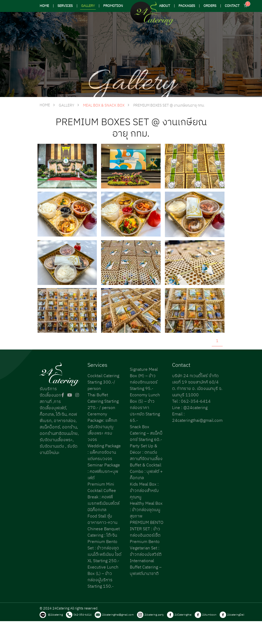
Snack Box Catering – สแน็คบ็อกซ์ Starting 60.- (146, 433)
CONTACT (232, 6)
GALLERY (88, 6)
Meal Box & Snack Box (104, 105)
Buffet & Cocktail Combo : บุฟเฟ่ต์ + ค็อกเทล (146, 472)
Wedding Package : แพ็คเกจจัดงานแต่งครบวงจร (104, 453)
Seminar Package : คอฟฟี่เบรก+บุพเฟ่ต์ (104, 472)
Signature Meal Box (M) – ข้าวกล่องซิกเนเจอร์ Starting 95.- (144, 379)
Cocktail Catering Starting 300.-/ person (103, 382)
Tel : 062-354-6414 (191, 401)
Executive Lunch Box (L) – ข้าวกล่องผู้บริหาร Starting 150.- (103, 577)
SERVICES (65, 6)
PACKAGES (187, 6)
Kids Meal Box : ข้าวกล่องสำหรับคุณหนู (144, 491)
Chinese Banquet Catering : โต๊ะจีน (104, 532)
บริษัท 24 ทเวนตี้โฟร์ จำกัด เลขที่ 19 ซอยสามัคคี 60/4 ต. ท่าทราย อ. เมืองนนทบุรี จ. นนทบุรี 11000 (197, 386)
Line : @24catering (190, 408)
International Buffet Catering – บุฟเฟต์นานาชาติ (146, 567)
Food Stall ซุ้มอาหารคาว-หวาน (102, 519)
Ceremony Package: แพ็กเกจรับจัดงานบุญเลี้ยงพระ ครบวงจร (102, 427)
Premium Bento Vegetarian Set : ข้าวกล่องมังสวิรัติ (146, 548)
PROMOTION (113, 6)
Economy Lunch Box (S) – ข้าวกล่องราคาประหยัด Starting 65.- (145, 408)
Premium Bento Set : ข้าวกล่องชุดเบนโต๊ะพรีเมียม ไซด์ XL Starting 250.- (104, 551)
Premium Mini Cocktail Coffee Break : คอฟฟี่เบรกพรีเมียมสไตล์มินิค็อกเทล (103, 497)
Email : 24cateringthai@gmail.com (197, 417)
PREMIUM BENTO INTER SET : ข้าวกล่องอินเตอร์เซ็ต (147, 529)
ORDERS (210, 6)
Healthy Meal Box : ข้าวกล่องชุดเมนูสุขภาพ (146, 510)
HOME (44, 6)
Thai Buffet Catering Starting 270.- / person (103, 401)
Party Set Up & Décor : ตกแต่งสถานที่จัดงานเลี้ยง (146, 453)
